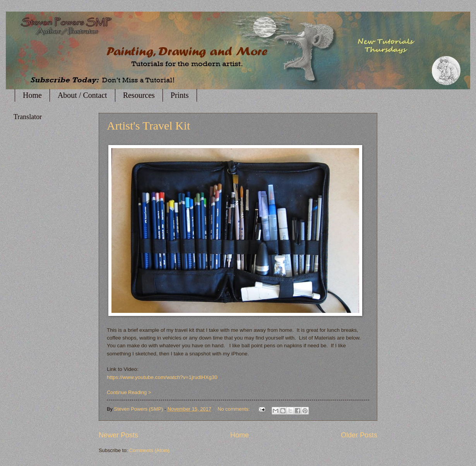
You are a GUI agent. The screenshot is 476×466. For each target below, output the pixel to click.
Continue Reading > (129, 392)
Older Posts (359, 435)
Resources (139, 95)
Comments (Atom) (149, 450)
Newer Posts (118, 435)
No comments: (234, 409)
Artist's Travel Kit (148, 125)
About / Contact (82, 95)
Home (32, 95)
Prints (180, 95)
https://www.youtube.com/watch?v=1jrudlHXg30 (162, 377)
